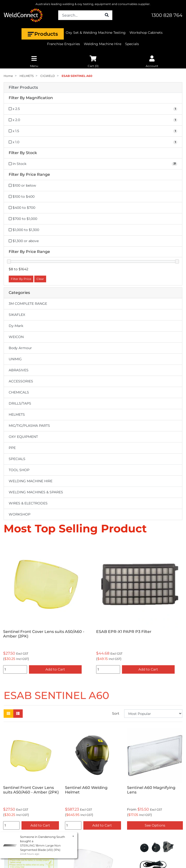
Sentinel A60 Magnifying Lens (151, 790)
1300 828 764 (167, 15)
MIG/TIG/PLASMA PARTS (29, 426)
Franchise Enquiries (64, 44)
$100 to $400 (22, 197)
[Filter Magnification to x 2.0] (93, 120)
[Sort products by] (153, 714)
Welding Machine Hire (103, 44)
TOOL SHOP (19, 470)
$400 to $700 (22, 208)
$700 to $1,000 (23, 219)
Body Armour (20, 348)
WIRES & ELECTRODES (28, 503)
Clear (40, 279)
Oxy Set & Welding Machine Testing (96, 33)
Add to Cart (55, 669)
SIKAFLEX (17, 315)
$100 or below (22, 185)
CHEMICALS (19, 392)
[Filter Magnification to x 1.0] (93, 142)
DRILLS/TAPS (20, 403)
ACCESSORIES (21, 381)
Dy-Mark (16, 326)
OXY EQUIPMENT (23, 437)
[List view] (18, 714)
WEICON (16, 337)
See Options (155, 825)
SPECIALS (17, 459)
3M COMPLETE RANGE (28, 304)
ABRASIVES (19, 370)
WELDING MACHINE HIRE (31, 481)
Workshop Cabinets (146, 33)
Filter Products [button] (23, 88)
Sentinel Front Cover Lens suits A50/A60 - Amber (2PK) (44, 634)
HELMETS (17, 414)
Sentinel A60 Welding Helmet (86, 790)
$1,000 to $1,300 (24, 230)
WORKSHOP (20, 514)
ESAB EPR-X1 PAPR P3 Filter (124, 632)
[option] (46, 608)
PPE (12, 448)
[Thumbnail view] (8, 714)
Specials (132, 44)
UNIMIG (15, 359)
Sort (116, 713)
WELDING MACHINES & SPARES (36, 492)
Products (43, 34)
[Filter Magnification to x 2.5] (93, 109)
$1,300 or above (24, 241)
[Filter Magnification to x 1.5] (93, 131)
